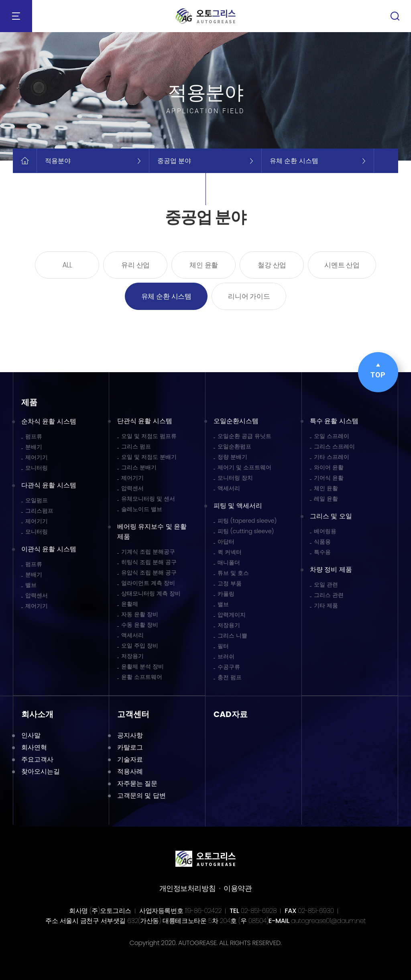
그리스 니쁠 (232, 636)
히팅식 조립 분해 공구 (149, 562)
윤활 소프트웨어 (142, 677)
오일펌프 (37, 500)
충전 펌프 (230, 677)
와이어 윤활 (329, 467)
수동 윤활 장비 (140, 625)
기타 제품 (326, 605)
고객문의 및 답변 (141, 796)
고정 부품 (230, 583)
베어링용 (325, 531)
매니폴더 (229, 562)
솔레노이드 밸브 (142, 509)
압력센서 (37, 595)
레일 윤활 (326, 499)
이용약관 (238, 888)
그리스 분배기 (139, 467)
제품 (29, 402)
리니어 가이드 (249, 296)
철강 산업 (272, 265)
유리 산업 (135, 265)
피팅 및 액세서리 (238, 506)
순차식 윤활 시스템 (49, 421)
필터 (223, 646)
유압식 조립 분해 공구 (149, 573)
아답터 (226, 542)
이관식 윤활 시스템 (49, 549)
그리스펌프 (39, 511)
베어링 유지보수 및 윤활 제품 (152, 532)
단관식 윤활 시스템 (145, 421)
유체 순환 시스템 (166, 296)
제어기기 (37, 457)
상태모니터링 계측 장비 (151, 593)
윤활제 (130, 604)
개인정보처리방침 (187, 888)
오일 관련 (326, 585)
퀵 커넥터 (230, 552)
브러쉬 (226, 656)
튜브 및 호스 (233, 573)
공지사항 (130, 735)
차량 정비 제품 (331, 569)
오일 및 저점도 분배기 (149, 457)
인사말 (31, 735)
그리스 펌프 (136, 446)
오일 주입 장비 (140, 646)
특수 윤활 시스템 (334, 421)
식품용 (322, 542)
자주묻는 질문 (137, 783)
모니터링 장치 (235, 478)
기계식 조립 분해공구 (148, 552)
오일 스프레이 (332, 436)
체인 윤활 (204, 265)
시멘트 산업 (342, 265)
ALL (67, 265)
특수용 (322, 552)
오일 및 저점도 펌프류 (149, 436)
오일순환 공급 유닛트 (244, 436)
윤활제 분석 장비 (142, 666)
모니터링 (37, 468)
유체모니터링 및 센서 (148, 499)
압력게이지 (232, 615)
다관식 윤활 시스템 (49, 485)
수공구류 (229, 667)
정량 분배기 (232, 457)
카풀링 (226, 594)
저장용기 (132, 656)
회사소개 (37, 714)
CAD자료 (231, 714)
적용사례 (130, 771)
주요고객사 (37, 759)
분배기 (34, 447)
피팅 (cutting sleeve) (246, 531)
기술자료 (130, 759)
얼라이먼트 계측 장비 (148, 583)
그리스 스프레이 (334, 446)
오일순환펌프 (234, 446)
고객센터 (133, 714)
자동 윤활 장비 (140, 614)
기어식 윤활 (329, 478)
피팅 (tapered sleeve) (247, 521)
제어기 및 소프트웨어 (244, 467)
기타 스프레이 (332, 457)
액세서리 (132, 635)
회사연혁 (34, 747)
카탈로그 (130, 747)
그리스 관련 (329, 595)
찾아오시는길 (41, 771)
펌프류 (34, 436)
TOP (378, 371)
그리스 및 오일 (331, 516)
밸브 (31, 585)
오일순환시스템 (236, 421)
